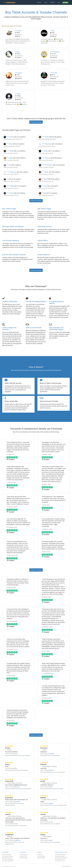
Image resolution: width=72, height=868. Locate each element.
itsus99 (51, 787)
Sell (59, 2)
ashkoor (51, 840)
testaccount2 (17, 787)
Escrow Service (24, 855)
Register (52, 2)
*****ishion (8, 144)
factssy (15, 768)
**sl (6, 179)
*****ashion (43, 151)
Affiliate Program (24, 858)
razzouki (16, 824)
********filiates (9, 186)
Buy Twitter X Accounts (8, 859)
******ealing (18, 73)
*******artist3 (9, 193)
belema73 (51, 770)
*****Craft (43, 186)
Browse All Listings (36, 122)
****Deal (43, 193)
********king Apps (45, 144)
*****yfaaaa (8, 158)
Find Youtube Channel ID (61, 858)
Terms (64, 866)
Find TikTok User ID (60, 861)
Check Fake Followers (60, 855)
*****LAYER (54, 73)
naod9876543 (17, 840)
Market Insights (41, 858)
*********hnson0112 (46, 165)
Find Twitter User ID (60, 859)
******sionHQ (9, 137)
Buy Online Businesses (8, 861)
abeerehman (17, 802)
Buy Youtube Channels (8, 856)
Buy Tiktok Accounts (7, 858)
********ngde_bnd (10, 172)
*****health (43, 179)
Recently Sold (23, 856)
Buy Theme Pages (9, 209)
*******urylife (9, 151)
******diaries (44, 172)
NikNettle (51, 803)
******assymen (44, 158)
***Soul (52, 31)
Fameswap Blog (41, 856)
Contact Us (40, 855)
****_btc (7, 165)
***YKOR (18, 94)
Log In (46, 2)
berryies (16, 754)
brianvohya (51, 754)
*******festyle (44, 137)
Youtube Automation (60, 856)
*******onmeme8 (55, 52)
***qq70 (17, 52)
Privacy (68, 866)
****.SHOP (18, 31)
